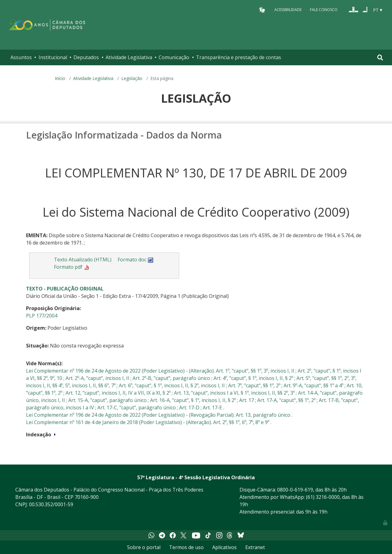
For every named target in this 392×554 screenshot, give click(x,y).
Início (60, 78)
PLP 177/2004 (42, 316)
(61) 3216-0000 (323, 497)
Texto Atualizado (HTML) (83, 260)
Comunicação (174, 57)
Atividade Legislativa (129, 57)
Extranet (255, 547)
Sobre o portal (144, 547)
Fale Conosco (324, 10)
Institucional (53, 57)
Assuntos (21, 57)
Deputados (86, 57)
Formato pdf (72, 267)
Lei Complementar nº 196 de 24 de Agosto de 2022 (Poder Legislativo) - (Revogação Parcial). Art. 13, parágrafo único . (159, 415)
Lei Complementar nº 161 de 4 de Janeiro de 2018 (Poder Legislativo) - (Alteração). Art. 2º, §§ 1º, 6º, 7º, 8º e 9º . (149, 422)
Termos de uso (186, 547)
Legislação (132, 78)
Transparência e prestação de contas (239, 57)
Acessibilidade (288, 10)
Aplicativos (224, 547)
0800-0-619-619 (295, 490)
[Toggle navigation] (380, 57)
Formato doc (136, 260)
